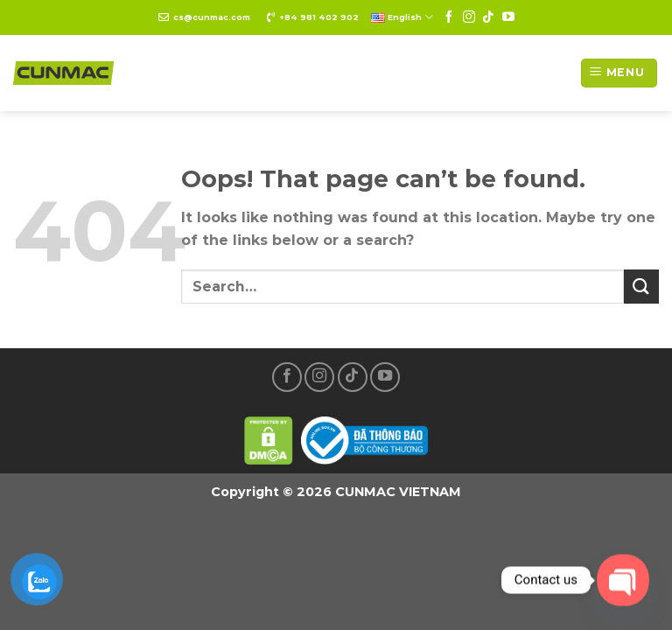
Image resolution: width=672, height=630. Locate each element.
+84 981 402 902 (319, 17)
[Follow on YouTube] (508, 17)
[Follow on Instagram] (469, 17)
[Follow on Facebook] (449, 17)
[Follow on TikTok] (488, 17)
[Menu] (619, 73)
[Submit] (641, 287)
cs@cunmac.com (212, 17)
